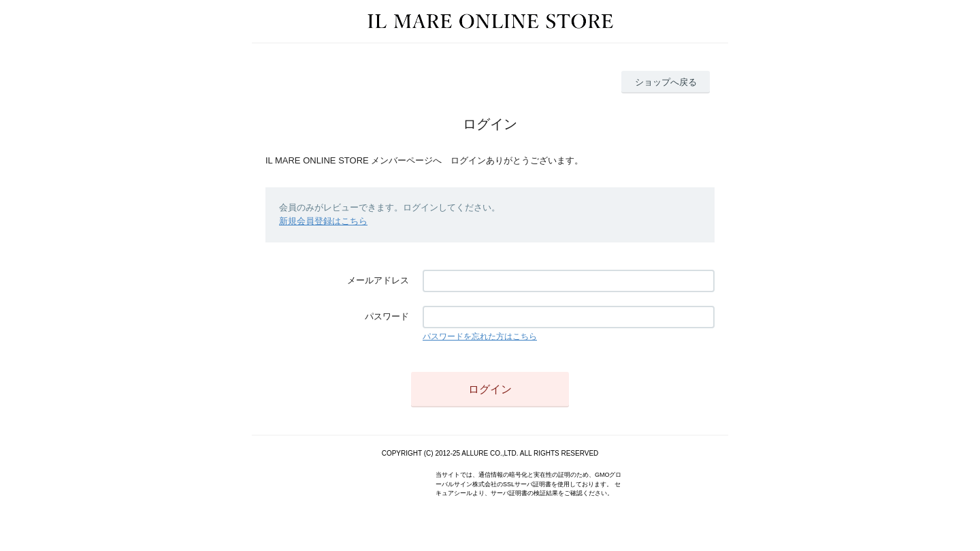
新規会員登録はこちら (323, 221)
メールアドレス (378, 280)
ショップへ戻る (666, 82)
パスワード (387, 316)
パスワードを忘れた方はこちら (480, 336)
